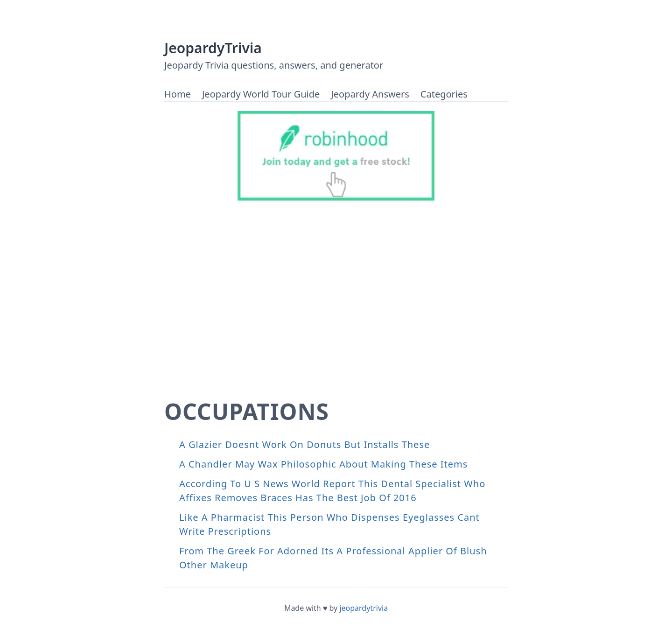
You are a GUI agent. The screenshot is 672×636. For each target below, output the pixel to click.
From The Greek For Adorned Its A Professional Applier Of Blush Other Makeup (333, 558)
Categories (444, 94)
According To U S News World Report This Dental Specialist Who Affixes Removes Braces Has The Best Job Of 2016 (332, 491)
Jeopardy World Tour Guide (261, 94)
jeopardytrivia (364, 608)
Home (178, 94)
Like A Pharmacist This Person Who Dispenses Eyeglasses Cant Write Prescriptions (329, 524)
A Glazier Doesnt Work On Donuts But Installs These (304, 444)
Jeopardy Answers (370, 94)
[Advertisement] (336, 307)
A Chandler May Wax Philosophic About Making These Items (323, 464)
